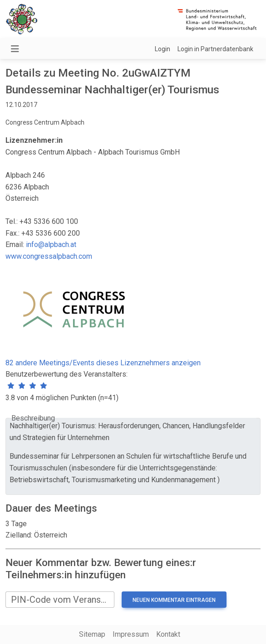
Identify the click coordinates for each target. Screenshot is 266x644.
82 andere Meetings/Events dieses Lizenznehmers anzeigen (103, 363)
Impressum (131, 634)
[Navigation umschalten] (15, 49)
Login (163, 49)
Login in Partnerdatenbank (215, 49)
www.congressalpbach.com (49, 256)
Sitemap (92, 634)
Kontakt (168, 634)
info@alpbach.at (51, 245)
